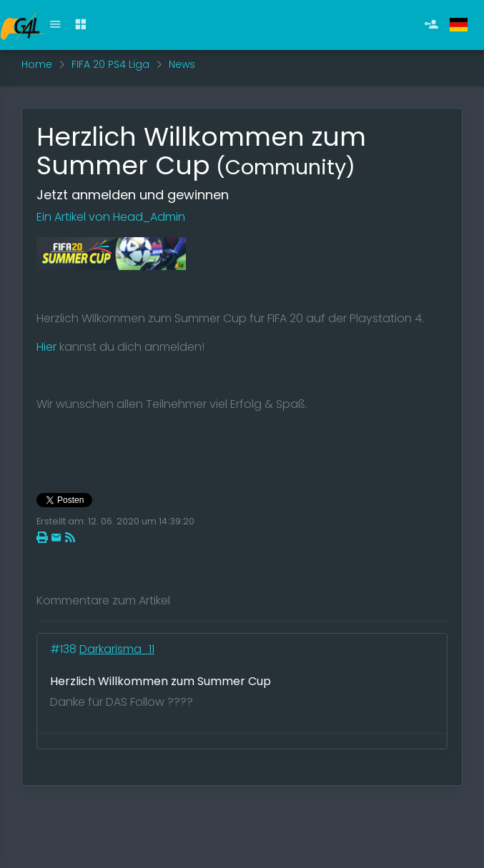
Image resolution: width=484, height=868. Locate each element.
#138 (65, 649)
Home (37, 64)
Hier (46, 347)
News (182, 64)
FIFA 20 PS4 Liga (110, 64)
